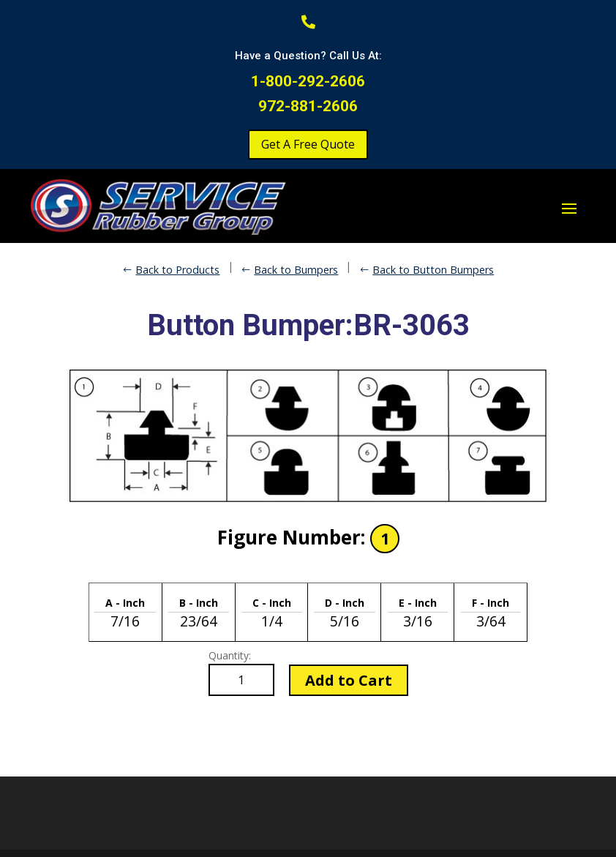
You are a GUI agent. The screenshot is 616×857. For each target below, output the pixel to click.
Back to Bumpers (296, 270)
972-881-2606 (308, 106)
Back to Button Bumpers (433, 270)
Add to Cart (349, 680)
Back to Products (177, 270)
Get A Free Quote (308, 144)
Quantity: (230, 655)
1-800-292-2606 (308, 81)
